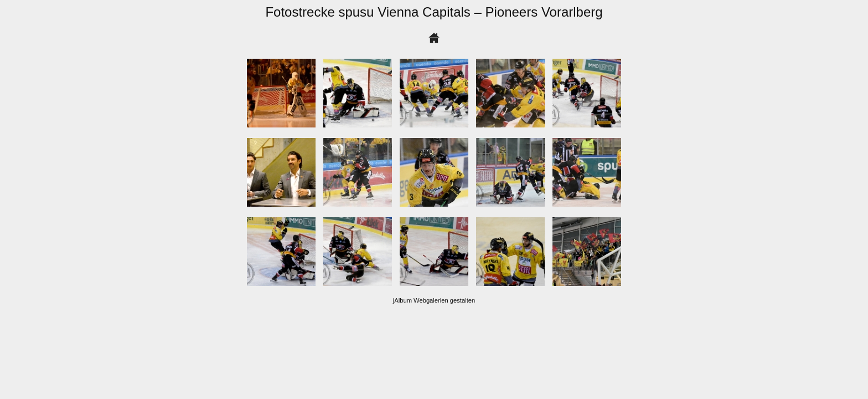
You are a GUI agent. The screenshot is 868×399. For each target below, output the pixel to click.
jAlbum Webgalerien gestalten (434, 300)
